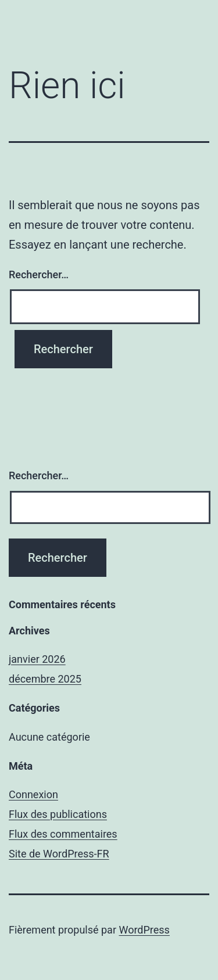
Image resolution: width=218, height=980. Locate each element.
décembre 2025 (45, 679)
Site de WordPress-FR (59, 854)
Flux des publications (58, 814)
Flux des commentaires (63, 834)
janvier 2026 (37, 659)
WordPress (144, 930)
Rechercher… (39, 274)
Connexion (33, 794)
